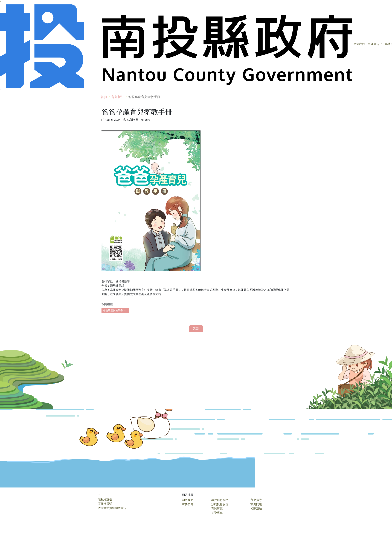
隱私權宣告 (105, 499)
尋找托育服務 (220, 500)
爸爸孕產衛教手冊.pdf (115, 310)
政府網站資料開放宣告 (112, 508)
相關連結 (256, 508)
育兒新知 (118, 97)
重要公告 (374, 44)
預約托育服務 (220, 504)
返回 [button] (196, 329)
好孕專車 (217, 513)
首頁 (104, 97)
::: (1, 2)
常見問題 (256, 504)
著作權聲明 (105, 504)
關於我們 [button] (359, 44)
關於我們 (188, 500)
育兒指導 (256, 500)
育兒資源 (217, 508)
